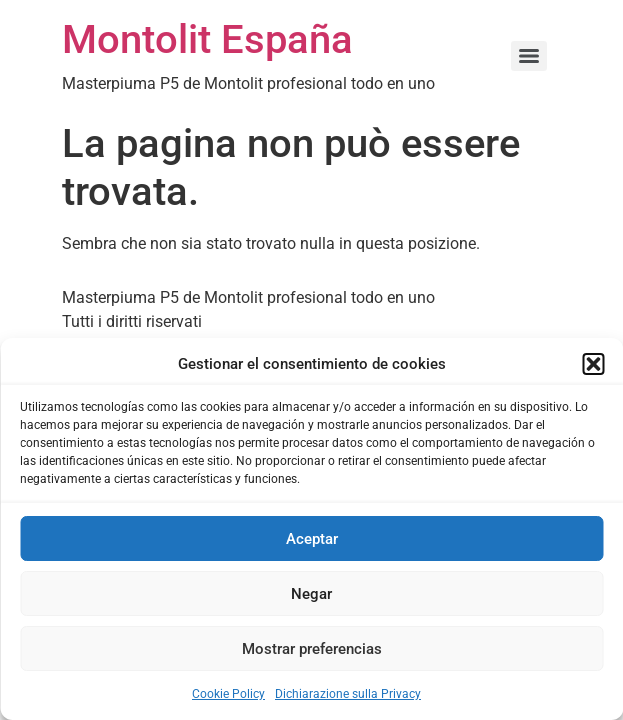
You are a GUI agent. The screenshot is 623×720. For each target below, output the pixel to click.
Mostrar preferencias (312, 649)
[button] (593, 364)
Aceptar (312, 539)
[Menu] (529, 56)
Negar (311, 594)
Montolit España (207, 39)
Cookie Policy (228, 694)
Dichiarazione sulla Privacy (348, 694)
